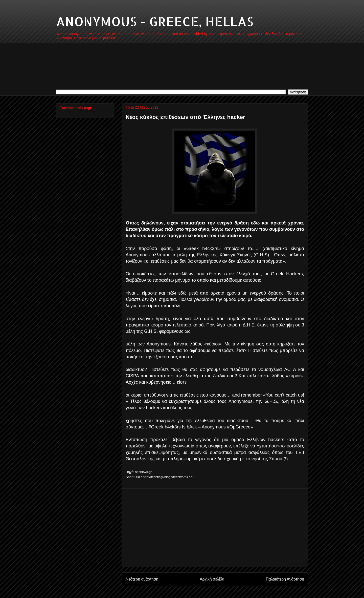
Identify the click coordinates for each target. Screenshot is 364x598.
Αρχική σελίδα (212, 579)
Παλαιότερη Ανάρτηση (285, 579)
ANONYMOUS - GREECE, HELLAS (155, 21)
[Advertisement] (215, 528)
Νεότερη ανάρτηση (142, 579)
